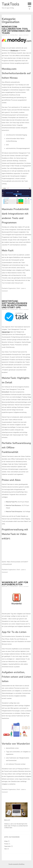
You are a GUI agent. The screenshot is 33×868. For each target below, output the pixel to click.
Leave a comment (24, 35)
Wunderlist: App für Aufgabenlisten (15, 583)
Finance (6, 844)
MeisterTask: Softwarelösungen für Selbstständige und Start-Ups (14, 304)
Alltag (6, 841)
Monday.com (14, 50)
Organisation (12, 288)
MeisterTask (6, 332)
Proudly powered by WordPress (17, 864)
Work (18, 288)
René (16, 35)
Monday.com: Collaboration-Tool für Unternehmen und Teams (16, 30)
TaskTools (10, 4)
